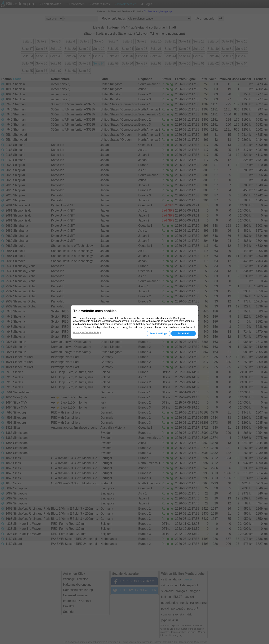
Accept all (183, 333)
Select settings (158, 333)
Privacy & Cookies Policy (87, 332)
